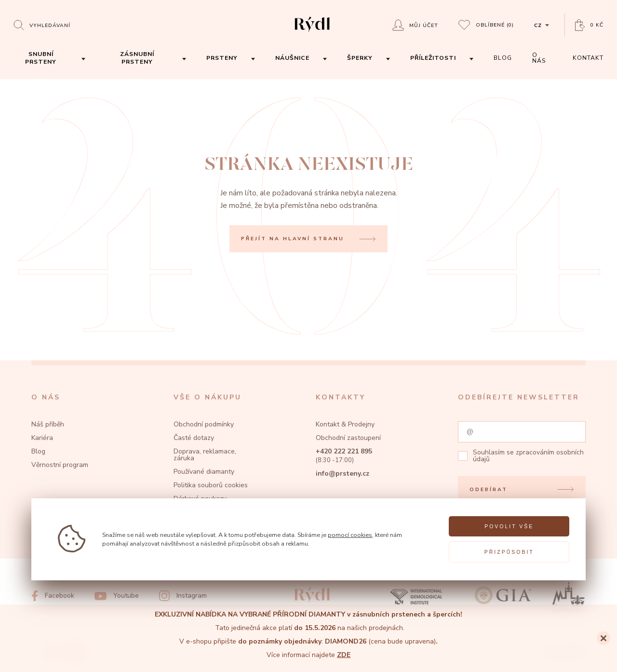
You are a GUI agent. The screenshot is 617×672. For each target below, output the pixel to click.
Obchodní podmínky (204, 424)
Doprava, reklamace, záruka (205, 455)
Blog (38, 451)
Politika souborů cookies (211, 485)
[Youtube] (117, 596)
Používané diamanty (204, 472)
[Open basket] (589, 25)
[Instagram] (183, 596)
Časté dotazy (194, 438)
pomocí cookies (350, 535)
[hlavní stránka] (312, 33)
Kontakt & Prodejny (345, 424)
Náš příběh (48, 424)
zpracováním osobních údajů (528, 456)
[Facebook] (53, 596)
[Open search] (42, 25)
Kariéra (42, 438)
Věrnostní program (60, 465)
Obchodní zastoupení (348, 438)
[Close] (604, 638)
